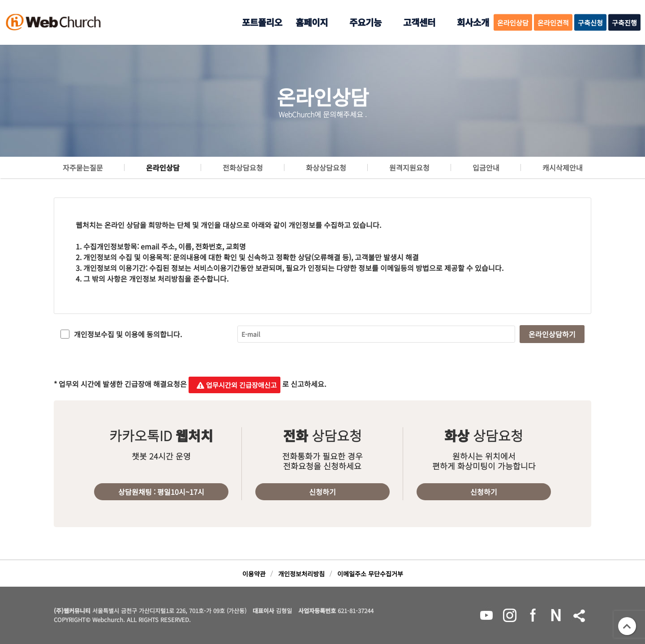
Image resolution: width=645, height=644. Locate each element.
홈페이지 (312, 22)
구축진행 (624, 23)
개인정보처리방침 (301, 574)
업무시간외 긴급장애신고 (234, 385)
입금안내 (486, 167)
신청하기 (322, 492)
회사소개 (473, 22)
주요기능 (365, 22)
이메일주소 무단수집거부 (370, 574)
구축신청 (590, 23)
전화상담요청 (243, 167)
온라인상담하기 (552, 334)
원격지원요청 (409, 167)
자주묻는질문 (83, 167)
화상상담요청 (326, 167)
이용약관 (254, 574)
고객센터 (419, 22)
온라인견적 (553, 23)
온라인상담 (513, 23)
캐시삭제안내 (563, 167)
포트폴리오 (262, 22)
